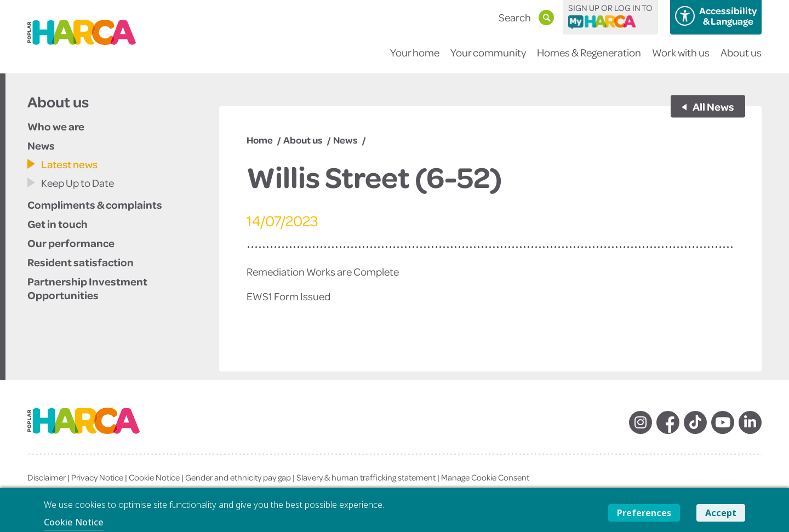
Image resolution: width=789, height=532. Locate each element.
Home (260, 140)
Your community (488, 59)
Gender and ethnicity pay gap (238, 477)
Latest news (69, 164)
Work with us (681, 59)
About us (741, 59)
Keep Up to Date (78, 183)
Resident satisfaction (81, 262)
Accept (721, 513)
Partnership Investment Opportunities (87, 288)
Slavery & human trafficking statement (366, 477)
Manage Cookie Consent (485, 477)
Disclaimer (47, 477)
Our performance (71, 243)
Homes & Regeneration (589, 59)
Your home (415, 59)
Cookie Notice (154, 477)
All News (713, 106)
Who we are (56, 126)
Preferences (644, 513)
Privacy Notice (97, 477)
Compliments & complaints (95, 204)
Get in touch (58, 224)
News (41, 145)
